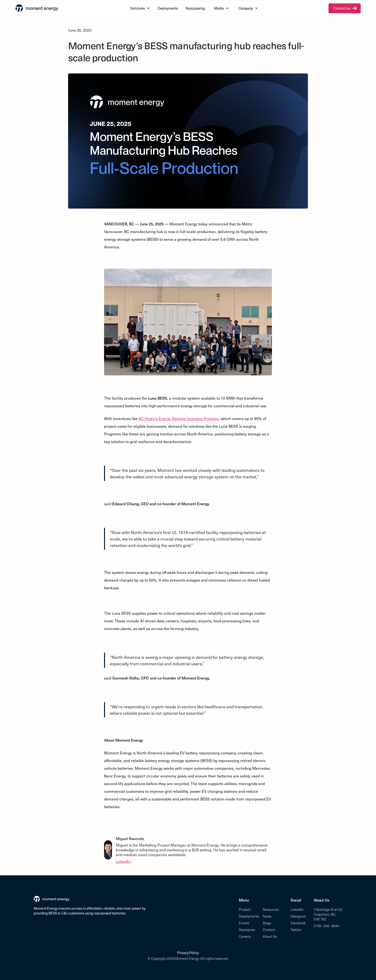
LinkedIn (123, 861)
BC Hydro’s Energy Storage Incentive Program (179, 418)
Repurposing (195, 8)
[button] (139, 8)
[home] (37, 8)
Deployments (168, 8)
